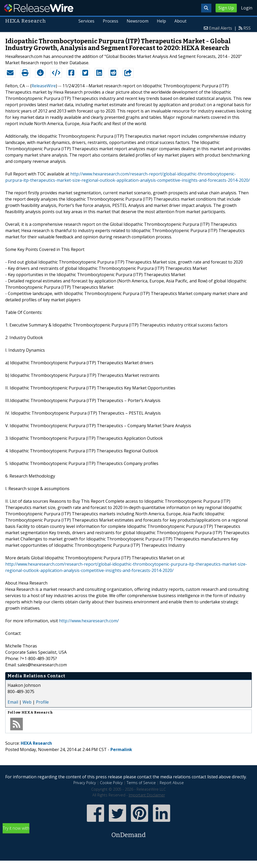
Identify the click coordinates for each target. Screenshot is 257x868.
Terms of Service (141, 783)
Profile (42, 702)
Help (161, 21)
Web (27, 702)
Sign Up (226, 8)
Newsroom (138, 21)
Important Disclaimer (147, 795)
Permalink (121, 749)
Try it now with (128, 832)
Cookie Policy (111, 783)
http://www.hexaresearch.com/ (89, 621)
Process (111, 21)
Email (13, 702)
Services (86, 21)
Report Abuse (172, 783)
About (180, 21)
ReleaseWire (39, 8)
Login (247, 8)
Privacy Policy (85, 783)
